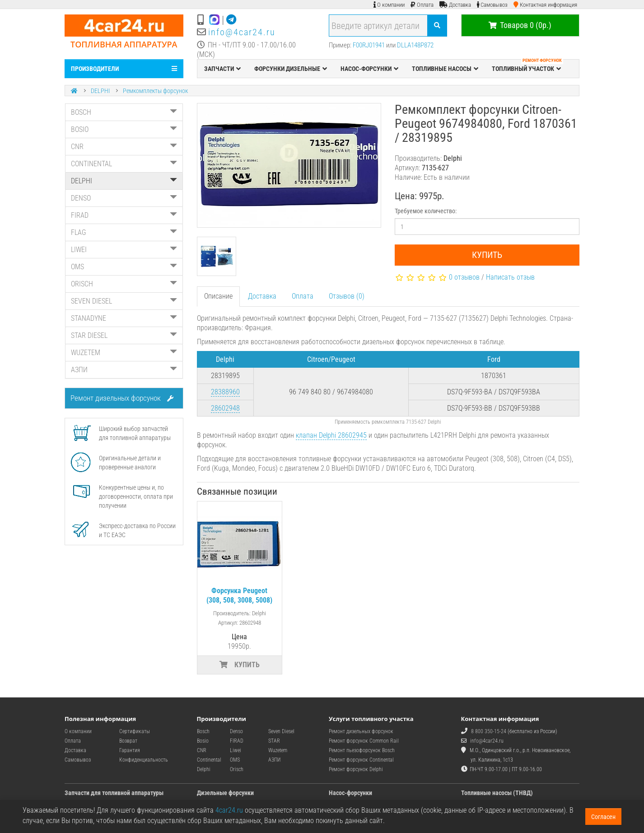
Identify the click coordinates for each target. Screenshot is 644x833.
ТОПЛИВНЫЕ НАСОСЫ (445, 69)
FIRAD (124, 215)
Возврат (128, 741)
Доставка (262, 296)
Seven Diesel (281, 731)
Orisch (237, 769)
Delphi (204, 769)
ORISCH (124, 284)
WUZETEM (124, 353)
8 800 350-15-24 (489, 731)
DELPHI (100, 91)
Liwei (236, 750)
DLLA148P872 (415, 45)
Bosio (203, 741)
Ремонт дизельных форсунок (122, 398)
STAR (274, 741)
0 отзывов (464, 277)
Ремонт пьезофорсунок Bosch (362, 750)
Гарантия (130, 750)
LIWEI (124, 250)
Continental (209, 760)
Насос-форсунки (350, 793)
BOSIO (124, 129)
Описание (218, 296)
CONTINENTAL (124, 164)
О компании (78, 731)
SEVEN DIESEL (124, 301)
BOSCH (124, 112)
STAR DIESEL (124, 335)
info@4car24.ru (242, 32)
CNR (124, 147)
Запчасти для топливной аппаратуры (114, 793)
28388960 (225, 392)
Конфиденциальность (144, 760)
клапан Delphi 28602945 (331, 435)
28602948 (225, 408)
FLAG (124, 232)
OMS (124, 267)
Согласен (603, 817)
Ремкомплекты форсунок (155, 91)
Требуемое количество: (426, 211)
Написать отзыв (510, 277)
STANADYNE (124, 318)
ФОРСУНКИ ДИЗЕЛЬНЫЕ (291, 69)
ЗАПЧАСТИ (222, 69)
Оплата (303, 296)
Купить (487, 255)
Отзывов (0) (347, 296)
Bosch (203, 731)
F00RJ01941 (369, 45)
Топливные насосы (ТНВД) (497, 793)
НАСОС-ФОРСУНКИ (369, 69)
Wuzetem (278, 750)
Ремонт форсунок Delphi (356, 769)
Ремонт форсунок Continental (361, 760)
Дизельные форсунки (225, 793)
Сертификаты (135, 731)
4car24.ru (229, 810)
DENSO (124, 198)
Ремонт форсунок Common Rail (364, 741)
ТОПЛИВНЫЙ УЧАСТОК (527, 66)
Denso (236, 731)
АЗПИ (124, 370)
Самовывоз (78, 760)
